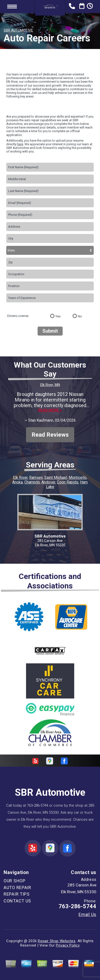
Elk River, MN (50, 385)
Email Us (87, 915)
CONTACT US (17, 901)
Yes (58, 316)
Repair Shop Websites (57, 941)
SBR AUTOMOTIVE (18, 30)
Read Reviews (50, 435)
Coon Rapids (68, 482)
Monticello (78, 478)
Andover (48, 482)
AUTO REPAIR (17, 888)
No (80, 316)
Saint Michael (56, 478)
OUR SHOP (15, 881)
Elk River (20, 478)
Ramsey (36, 478)
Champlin (32, 482)
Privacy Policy (68, 945)
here (20, 144)
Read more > (50, 410)
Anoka (17, 482)
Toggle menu (12, 6)
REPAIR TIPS (17, 894)
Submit (50, 331)
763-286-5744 (38, 805)
